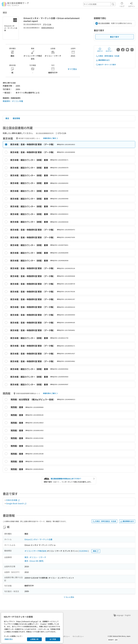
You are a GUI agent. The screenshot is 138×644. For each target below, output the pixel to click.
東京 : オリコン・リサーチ (35, 557)
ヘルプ (122, 4)
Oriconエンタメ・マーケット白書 (38, 539)
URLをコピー (109, 50)
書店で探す (115, 37)
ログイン (132, 4)
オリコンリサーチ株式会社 (36, 551)
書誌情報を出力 (103, 60)
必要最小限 (34, 639)
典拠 (96, 551)
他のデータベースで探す (106, 65)
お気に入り (100, 50)
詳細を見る (9, 639)
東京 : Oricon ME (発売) (34, 561)
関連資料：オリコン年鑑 (13, 101)
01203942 (83, 551)
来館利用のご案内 (51, 138)
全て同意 (53, 639)
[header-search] (99, 4)
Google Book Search (16, 503)
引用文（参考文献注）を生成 (108, 56)
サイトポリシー (78, 636)
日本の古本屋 (13, 500)
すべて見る (72, 69)
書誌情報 (16, 118)
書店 (7, 118)
